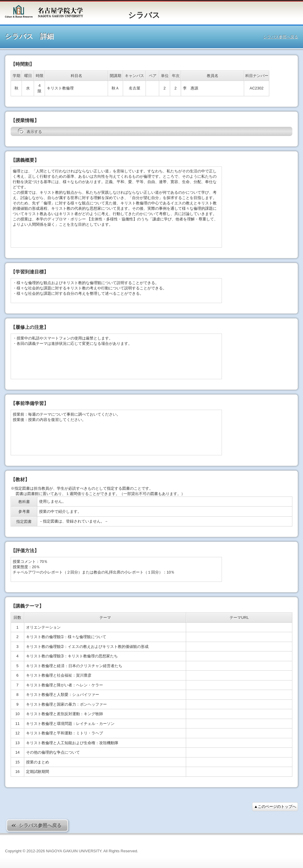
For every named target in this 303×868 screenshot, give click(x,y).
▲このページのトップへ (275, 807)
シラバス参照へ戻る (281, 37)
